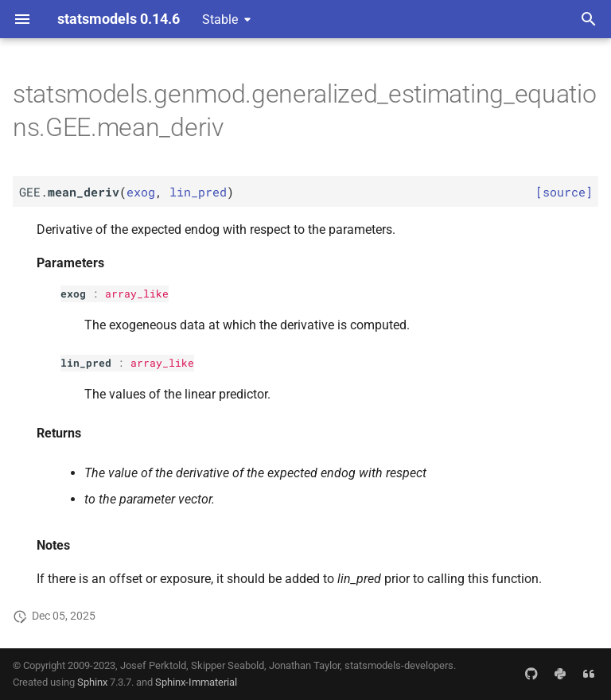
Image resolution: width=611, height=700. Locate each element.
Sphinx (92, 682)
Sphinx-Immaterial (196, 682)
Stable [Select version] (220, 19)
